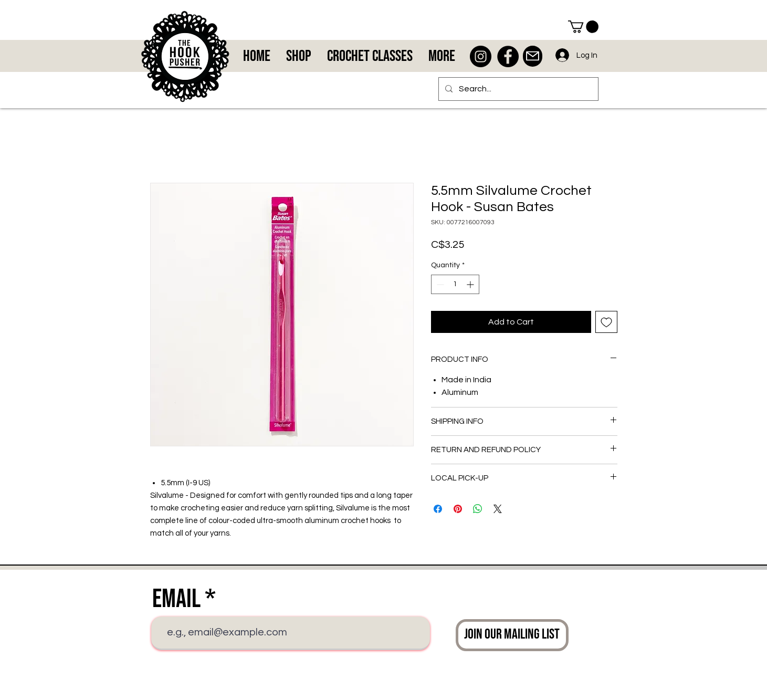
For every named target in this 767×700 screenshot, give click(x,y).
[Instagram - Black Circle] (481, 56)
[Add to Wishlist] (606, 322)
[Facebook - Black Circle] (508, 56)
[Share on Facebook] (438, 509)
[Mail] (533, 56)
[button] (583, 27)
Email (176, 599)
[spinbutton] (455, 284)
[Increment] (471, 284)
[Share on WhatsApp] (478, 509)
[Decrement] (439, 284)
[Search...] (517, 89)
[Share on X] (498, 509)
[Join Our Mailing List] (512, 635)
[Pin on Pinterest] (458, 509)
